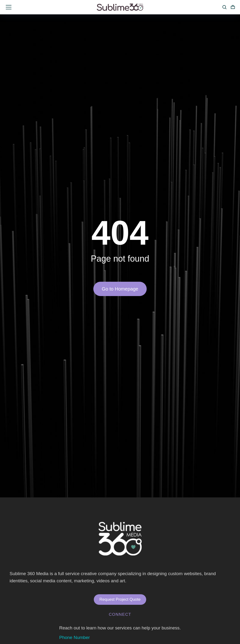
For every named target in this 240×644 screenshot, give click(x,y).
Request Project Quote (120, 599)
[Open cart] (233, 7)
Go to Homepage (120, 289)
